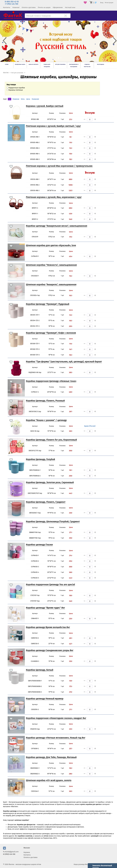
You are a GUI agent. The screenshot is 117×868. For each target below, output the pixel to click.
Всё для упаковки (60, 64)
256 (71, 561)
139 (71, 681)
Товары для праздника (47, 66)
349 (71, 601)
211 (71, 710)
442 (71, 493)
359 (71, 538)
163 (71, 296)
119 (71, 344)
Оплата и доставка (29, 7)
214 (71, 556)
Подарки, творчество (87, 66)
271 (71, 532)
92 (71, 137)
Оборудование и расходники (74, 66)
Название (35, 99)
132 (71, 148)
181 (71, 470)
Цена (28, 99)
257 (71, 749)
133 (71, 315)
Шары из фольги (33, 64)
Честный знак (70, 7)
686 (71, 208)
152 (71, 276)
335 (71, 729)
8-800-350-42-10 (12, 2)
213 (71, 119)
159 (71, 154)
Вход (102, 3)
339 (71, 661)
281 (71, 638)
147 (71, 349)
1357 (71, 191)
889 (71, 179)
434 (71, 256)
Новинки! (16, 7)
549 (71, 219)
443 (71, 578)
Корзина (27, 852)
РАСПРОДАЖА (100, 64)
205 (71, 326)
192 (71, 159)
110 (71, 143)
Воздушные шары (20, 64)
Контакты (7, 7)
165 (71, 321)
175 (71, 686)
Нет (10, 99)
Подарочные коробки (16, 88)
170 (71, 237)
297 (71, 412)
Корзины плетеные (15, 90)
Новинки (16, 99)
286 (71, 774)
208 (71, 476)
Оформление (58, 7)
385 (71, 372)
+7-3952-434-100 (11, 4)
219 (71, 692)
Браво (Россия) (90, 426)
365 (71, 431)
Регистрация (109, 3)
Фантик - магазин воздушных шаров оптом (25, 864)
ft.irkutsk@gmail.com (11, 852)
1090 (71, 185)
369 (71, 572)
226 (71, 619)
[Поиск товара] (69, 16)
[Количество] (90, 119)
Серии (7, 64)
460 (71, 392)
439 (71, 214)
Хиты (23, 99)
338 (71, 513)
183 (71, 355)
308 (71, 451)
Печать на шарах (44, 7)
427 (71, 644)
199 (71, 596)
